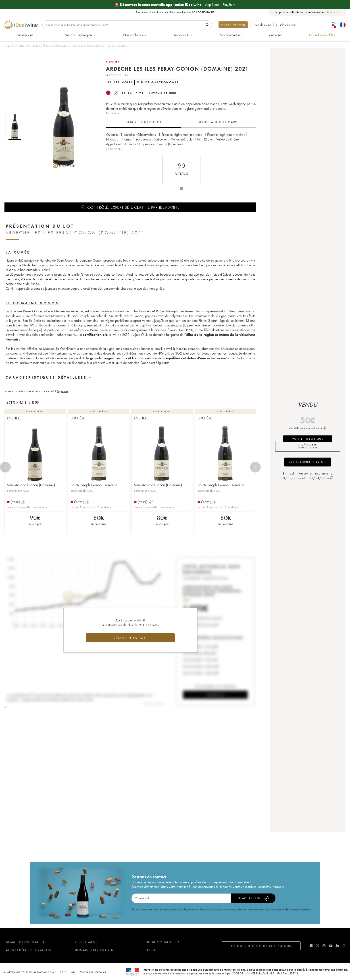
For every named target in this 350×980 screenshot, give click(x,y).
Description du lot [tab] (144, 122)
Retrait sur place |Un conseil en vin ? (175, 12)
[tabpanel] (181, 142)
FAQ (73, 972)
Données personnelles (92, 972)
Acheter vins (22, 46)
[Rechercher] (127, 25)
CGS (63, 972)
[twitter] (318, 946)
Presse (151, 950)
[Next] (255, 467)
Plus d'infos (113, 113)
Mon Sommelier (231, 35)
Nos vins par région (80, 35)
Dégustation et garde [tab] (219, 122)
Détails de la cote (130, 638)
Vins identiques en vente (308, 462)
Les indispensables (322, 35)
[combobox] (334, 12)
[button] (61, 126)
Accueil (9, 46)
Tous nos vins (26, 35)
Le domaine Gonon (33, 303)
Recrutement (86, 942)
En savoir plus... (115, 149)
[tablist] (181, 122)
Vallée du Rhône (41, 46)
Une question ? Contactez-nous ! (261, 946)
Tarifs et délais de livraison (28, 950)
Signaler (63, 391)
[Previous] (5, 467)
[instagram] (324, 946)
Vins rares (275, 35)
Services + (183, 35)
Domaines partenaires (94, 950)
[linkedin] (337, 946)
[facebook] (311, 946)
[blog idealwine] (344, 946)
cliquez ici (162, 12)
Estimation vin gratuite (25, 942)
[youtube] (331, 946)
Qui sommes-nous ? (162, 942)
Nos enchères (135, 35)
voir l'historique (308, 439)
